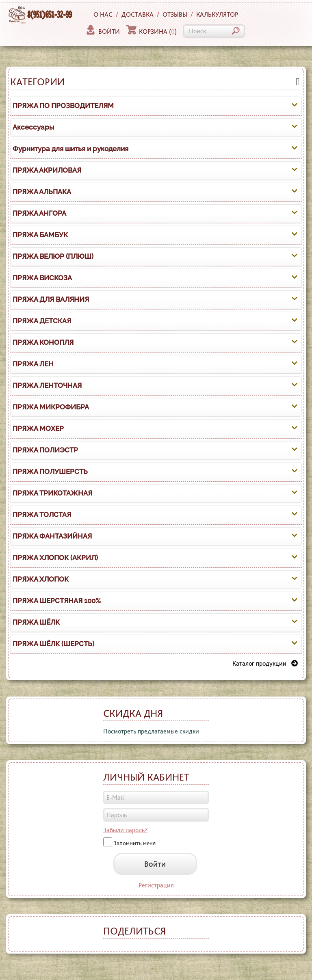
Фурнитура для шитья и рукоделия (70, 149)
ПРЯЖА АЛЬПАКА (42, 192)
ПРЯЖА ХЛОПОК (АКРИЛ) (55, 558)
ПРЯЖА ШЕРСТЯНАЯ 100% (57, 601)
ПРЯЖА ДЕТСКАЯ (42, 321)
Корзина (151, 31)
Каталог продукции (265, 663)
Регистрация (156, 885)
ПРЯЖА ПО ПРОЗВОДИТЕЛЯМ (63, 106)
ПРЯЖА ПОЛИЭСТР (45, 450)
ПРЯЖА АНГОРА (39, 213)
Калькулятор (217, 14)
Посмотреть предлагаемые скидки (151, 731)
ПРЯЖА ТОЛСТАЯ (42, 515)
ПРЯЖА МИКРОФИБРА (51, 407)
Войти (103, 31)
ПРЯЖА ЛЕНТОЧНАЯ (47, 385)
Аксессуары (33, 127)
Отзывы (175, 14)
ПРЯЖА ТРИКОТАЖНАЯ (52, 493)
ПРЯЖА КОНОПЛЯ (43, 342)
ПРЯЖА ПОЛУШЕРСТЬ (50, 472)
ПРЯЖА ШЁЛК (36, 622)
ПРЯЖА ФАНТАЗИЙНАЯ (52, 536)
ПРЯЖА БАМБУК (40, 235)
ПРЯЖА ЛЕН (33, 364)
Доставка (138, 14)
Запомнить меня (134, 843)
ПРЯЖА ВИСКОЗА (42, 278)
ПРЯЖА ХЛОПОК (41, 579)
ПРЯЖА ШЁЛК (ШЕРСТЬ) (53, 644)
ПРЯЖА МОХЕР (38, 428)
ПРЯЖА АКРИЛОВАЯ (47, 170)
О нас (103, 14)
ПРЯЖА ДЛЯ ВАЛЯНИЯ (51, 299)
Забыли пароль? (125, 830)
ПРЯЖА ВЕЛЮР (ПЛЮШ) (53, 256)
